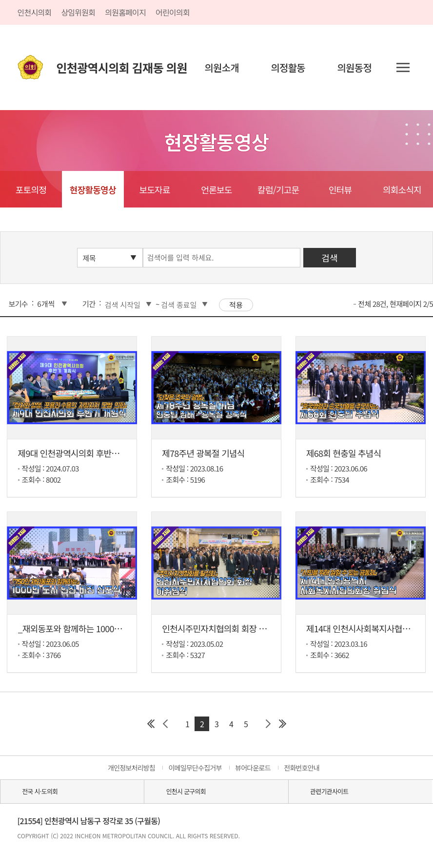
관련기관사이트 (329, 791)
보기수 (18, 304)
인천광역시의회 (122, 67)
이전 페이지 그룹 (165, 724)
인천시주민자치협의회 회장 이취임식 (226, 628)
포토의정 (31, 189)
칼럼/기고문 (278, 189)
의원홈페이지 (125, 12)
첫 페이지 (151, 724)
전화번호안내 (302, 768)
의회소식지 (402, 189)
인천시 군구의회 (186, 791)
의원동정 (354, 67)
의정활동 (288, 67)
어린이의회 (173, 12)
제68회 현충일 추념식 (344, 453)
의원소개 (222, 67)
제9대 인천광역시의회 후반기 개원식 (81, 453)
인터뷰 (340, 189)
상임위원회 (78, 12)
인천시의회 (35, 12)
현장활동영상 (93, 189)
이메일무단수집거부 (195, 768)
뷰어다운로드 (253, 768)
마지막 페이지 (282, 724)
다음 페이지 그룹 (268, 724)
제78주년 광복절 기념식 (203, 453)
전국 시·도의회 (40, 791)
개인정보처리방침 (131, 768)
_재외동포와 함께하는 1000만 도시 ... (83, 628)
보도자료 (154, 189)
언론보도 (216, 189)
